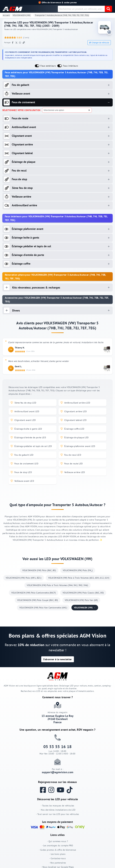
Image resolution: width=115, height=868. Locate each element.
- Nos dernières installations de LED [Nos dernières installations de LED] (58, 810)
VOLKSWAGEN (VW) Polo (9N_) (78, 570)
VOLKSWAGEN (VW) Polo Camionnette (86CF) (34, 593)
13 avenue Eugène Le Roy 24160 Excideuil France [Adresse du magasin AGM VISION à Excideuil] (57, 719)
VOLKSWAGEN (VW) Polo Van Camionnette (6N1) (43, 608)
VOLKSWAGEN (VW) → (85, 608)
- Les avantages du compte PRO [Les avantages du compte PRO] (57, 845)
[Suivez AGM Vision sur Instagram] (53, 790)
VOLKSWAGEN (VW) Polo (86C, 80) (39, 570)
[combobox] (81, 9)
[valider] (108, 9)
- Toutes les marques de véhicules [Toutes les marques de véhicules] (57, 806)
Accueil (6, 15)
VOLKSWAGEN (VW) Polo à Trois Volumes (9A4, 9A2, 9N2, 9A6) (57, 585)
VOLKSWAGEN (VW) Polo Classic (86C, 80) (83, 593)
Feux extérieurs (48, 66)
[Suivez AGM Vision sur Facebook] (44, 790)
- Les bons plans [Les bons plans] (57, 854)
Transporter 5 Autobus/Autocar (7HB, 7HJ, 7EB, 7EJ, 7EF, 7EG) (62, 15)
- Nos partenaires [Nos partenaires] (57, 863)
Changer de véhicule (99, 43)
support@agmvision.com (58, 772)
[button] (58, 659)
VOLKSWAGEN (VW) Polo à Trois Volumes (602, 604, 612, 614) (79, 578)
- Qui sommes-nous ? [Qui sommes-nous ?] (57, 841)
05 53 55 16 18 (57, 747)
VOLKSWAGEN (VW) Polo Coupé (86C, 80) (38, 600)
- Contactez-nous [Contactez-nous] (57, 858)
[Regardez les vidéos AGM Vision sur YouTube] (62, 790)
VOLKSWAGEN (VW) (22, 15)
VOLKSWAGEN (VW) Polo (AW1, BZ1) (24, 578)
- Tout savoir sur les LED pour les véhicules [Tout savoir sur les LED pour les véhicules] (57, 814)
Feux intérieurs (70, 66)
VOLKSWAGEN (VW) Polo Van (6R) (81, 600)
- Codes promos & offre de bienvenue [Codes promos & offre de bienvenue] (57, 850)
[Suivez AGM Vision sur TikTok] (71, 790)
